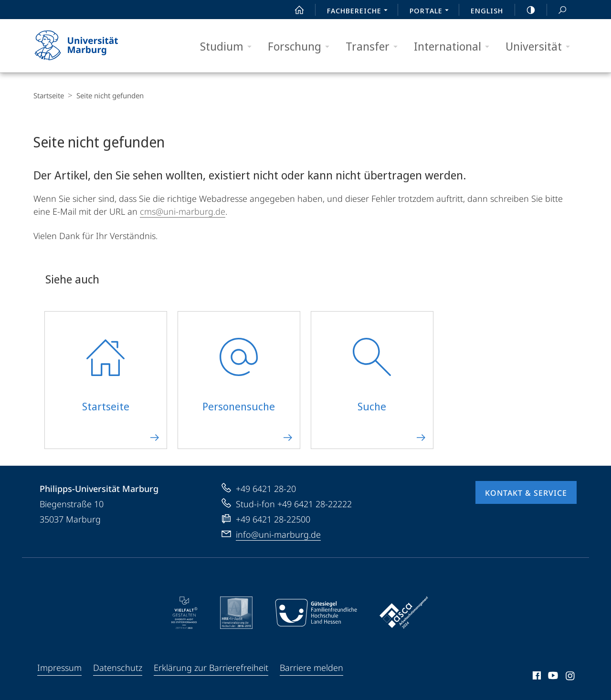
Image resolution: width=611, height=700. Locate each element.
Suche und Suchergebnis (557, 10)
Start (294, 10)
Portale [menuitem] (432, 11)
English (487, 10)
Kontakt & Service (526, 493)
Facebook (536, 677)
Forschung (302, 47)
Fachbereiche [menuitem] (360, 11)
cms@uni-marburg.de (183, 211)
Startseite (49, 95)
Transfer (375, 47)
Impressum (59, 668)
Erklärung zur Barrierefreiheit (211, 668)
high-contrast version (526, 10)
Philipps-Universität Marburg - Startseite (85, 46)
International (455, 47)
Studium (229, 47)
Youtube (552, 677)
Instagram (571, 677)
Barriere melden (311, 668)
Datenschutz (118, 668)
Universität (541, 47)
